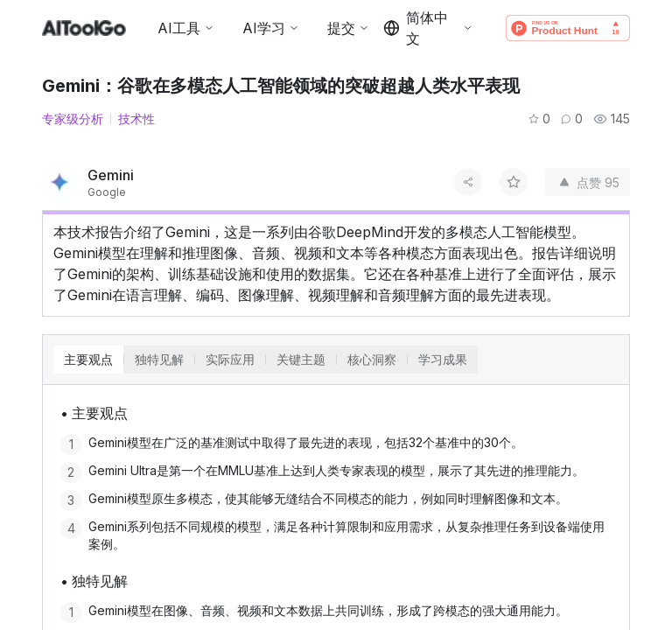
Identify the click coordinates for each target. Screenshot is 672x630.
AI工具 (186, 28)
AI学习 (271, 28)
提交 (348, 28)
